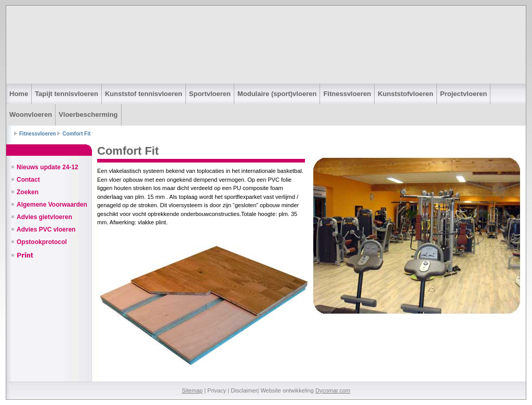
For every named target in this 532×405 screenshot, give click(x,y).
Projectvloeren (463, 94)
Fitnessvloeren (347, 94)
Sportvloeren (210, 94)
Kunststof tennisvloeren (144, 94)
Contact (28, 180)
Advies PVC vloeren (46, 230)
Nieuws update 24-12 (48, 167)
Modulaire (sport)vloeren (277, 94)
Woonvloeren (31, 114)
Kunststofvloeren (405, 94)
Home (19, 94)
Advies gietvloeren (44, 217)
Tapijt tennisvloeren (66, 94)
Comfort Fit (76, 134)
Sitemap (192, 390)
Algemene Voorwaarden (52, 205)
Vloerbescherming (88, 114)
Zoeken (28, 192)
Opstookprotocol (42, 242)
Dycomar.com (333, 390)
